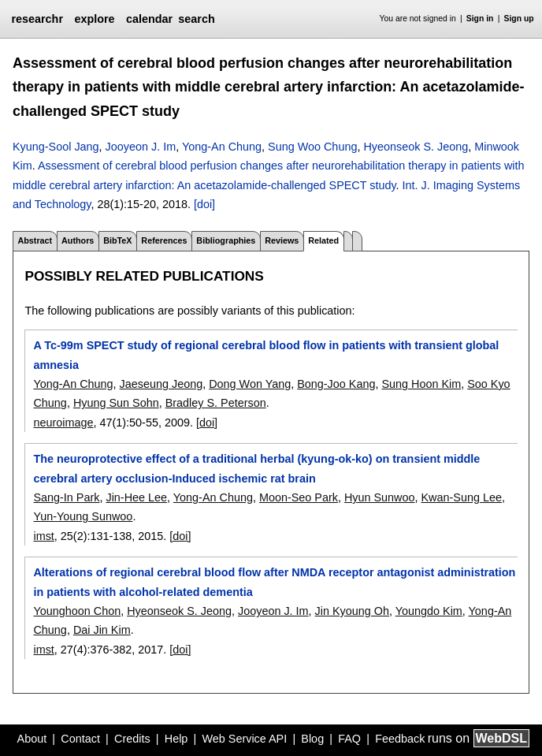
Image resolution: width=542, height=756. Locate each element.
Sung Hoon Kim (421, 384)
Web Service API (244, 739)
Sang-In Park (66, 497)
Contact (80, 739)
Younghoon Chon (77, 611)
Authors (78, 240)
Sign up (519, 19)
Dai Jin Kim (102, 630)
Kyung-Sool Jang (56, 147)
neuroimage (63, 423)
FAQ (349, 739)
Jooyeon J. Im (141, 147)
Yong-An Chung (222, 147)
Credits (132, 739)
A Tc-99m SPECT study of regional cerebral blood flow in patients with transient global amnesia (266, 355)
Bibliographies (226, 240)
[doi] (204, 204)
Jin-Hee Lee (136, 497)
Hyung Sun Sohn (116, 403)
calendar (149, 19)
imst (43, 536)
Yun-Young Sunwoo (83, 516)
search (196, 19)
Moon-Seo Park (299, 497)
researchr (37, 19)
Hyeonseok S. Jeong (416, 147)
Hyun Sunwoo (380, 497)
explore (94, 19)
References (164, 240)
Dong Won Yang (250, 384)
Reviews (282, 240)
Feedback (400, 739)
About (32, 739)
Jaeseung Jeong (161, 384)
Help (176, 739)
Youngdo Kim (429, 611)
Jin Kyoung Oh (352, 611)
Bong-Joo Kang (336, 384)
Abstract (35, 240)
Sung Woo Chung (312, 147)
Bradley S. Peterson (216, 403)
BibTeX (117, 240)
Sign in (480, 19)
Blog (312, 739)
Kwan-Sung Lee (462, 497)
